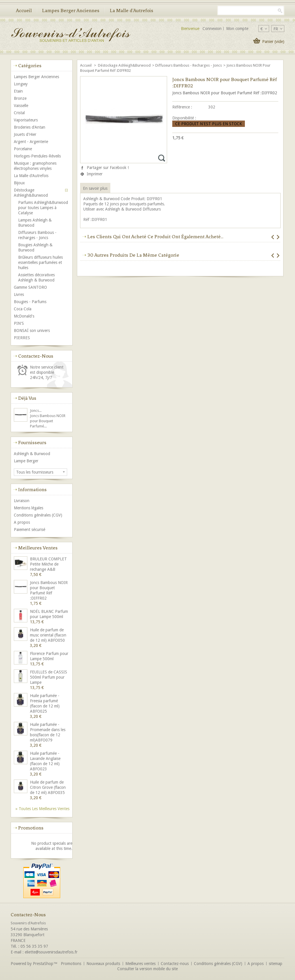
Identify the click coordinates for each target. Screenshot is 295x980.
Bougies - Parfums (30, 302)
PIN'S (19, 323)
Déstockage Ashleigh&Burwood (124, 65)
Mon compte (237, 29)
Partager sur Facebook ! (108, 168)
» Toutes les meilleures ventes (42, 809)
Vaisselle (21, 106)
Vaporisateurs (26, 120)
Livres (19, 294)
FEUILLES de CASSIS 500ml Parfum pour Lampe (49, 677)
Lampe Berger (26, 461)
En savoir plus (95, 188)
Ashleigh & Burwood (32, 454)
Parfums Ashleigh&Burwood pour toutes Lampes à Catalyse (43, 208)
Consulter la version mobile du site (147, 969)
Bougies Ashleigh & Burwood (35, 247)
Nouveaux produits (103, 964)
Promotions (31, 828)
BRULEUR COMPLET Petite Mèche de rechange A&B (48, 564)
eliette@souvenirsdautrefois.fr (51, 952)
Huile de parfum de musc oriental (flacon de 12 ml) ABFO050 (48, 635)
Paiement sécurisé (30, 530)
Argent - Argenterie (31, 142)
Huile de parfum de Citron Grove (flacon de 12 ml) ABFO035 (48, 787)
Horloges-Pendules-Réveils (37, 156)
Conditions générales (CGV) (38, 515)
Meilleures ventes (38, 548)
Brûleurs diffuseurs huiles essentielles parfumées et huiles (40, 262)
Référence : (182, 107)
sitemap (276, 964)
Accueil (24, 10)
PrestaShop (43, 964)
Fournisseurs (32, 442)
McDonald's (24, 316)
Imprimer (95, 174)
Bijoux (19, 183)
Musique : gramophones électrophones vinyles (35, 166)
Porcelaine (23, 149)
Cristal (19, 113)
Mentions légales (29, 508)
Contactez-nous (175, 964)
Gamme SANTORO (30, 287)
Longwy (21, 84)
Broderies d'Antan (30, 127)
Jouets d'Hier (25, 134)
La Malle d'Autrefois (132, 10)
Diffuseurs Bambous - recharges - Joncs (189, 65)
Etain (18, 91)
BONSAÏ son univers (32, 331)
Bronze (20, 98)
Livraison (22, 501)
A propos (22, 522)
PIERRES (22, 338)
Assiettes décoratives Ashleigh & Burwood (36, 277)
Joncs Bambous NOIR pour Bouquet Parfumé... (48, 421)
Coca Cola (23, 309)
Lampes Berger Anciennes (71, 10)
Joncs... (36, 411)
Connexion (212, 29)
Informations (32, 489)
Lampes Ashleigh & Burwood (35, 223)
